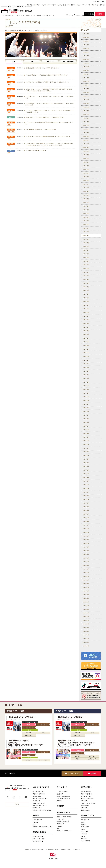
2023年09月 (86, 126)
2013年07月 (86, 573)
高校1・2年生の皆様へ (87, 794)
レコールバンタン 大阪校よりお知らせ (36, 151)
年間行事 (59, 801)
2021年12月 (86, 203)
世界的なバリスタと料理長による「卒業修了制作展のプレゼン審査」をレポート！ (48, 82)
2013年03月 (86, 587)
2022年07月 (86, 177)
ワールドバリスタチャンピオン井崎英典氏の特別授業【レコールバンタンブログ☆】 (48, 136)
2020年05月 (86, 272)
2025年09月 (86, 52)
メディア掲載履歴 (68, 62)
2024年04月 (86, 100)
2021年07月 (86, 221)
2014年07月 (86, 529)
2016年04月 (86, 452)
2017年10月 (86, 386)
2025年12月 (86, 41)
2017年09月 (86, 389)
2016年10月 (86, 430)
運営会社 (27, 850)
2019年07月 (86, 309)
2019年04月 (86, 320)
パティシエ (36, 822)
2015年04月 (86, 496)
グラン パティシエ (38, 820)
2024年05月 (86, 96)
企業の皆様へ (84, 808)
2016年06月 (86, 444)
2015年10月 (86, 474)
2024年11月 (86, 78)
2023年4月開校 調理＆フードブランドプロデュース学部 (41, 129)
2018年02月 (86, 371)
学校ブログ (50, 62)
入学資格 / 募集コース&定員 (64, 817)
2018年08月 (86, 349)
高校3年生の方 (31, 5)
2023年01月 (86, 155)
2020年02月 (86, 283)
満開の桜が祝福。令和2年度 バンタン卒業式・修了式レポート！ (43, 68)
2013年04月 (86, 584)
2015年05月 (86, 492)
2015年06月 (86, 488)
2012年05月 (86, 624)
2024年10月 (86, 82)
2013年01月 (86, 595)
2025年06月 (86, 63)
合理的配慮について (53, 850)
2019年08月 (86, 305)
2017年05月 (86, 404)
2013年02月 (86, 591)
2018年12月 (86, 335)
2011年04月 (86, 631)
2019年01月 (86, 331)
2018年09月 (86, 346)
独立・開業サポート (38, 841)
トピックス (84, 834)
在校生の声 (60, 794)
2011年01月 (86, 642)
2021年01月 (86, 243)
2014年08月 (86, 525)
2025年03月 (86, 71)
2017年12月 (86, 378)
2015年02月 (86, 503)
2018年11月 (86, 338)
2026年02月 (86, 34)
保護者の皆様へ (85, 805)
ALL (14, 62)
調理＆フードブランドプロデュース (42, 827)
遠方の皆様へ (84, 801)
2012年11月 (86, 602)
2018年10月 (86, 342)
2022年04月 (86, 188)
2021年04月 (86, 232)
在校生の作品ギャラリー (63, 799)
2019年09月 (86, 302)
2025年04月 (86, 67)
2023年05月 (86, 140)
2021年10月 (86, 210)
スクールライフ (62, 787)
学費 (58, 828)
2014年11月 (86, 514)
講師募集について (86, 810)
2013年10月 (86, 562)
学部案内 (36, 815)
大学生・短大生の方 (64, 5)
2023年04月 (86, 144)
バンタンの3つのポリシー (38, 850)
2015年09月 (86, 477)
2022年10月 (86, 166)
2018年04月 (86, 364)
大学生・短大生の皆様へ (87, 799)
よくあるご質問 (80, 15)
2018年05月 (86, 360)
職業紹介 (83, 824)
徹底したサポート (37, 808)
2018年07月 (86, 353)
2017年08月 (86, 393)
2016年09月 (86, 433)
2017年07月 (86, 397)
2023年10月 (86, 122)
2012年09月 (86, 609)
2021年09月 (86, 214)
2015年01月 (86, 507)
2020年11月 (86, 250)
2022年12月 (86, 159)
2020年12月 (86, 247)
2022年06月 (86, 181)
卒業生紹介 (61, 806)
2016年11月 (86, 426)
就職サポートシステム (39, 837)
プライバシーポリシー (66, 850)
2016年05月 (86, 448)
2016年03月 (86, 455)
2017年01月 (86, 419)
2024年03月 (86, 104)
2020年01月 (86, 287)
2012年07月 (86, 617)
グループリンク (85, 820)
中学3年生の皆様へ (86, 796)
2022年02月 (86, 195)
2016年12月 (86, 422)
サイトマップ (78, 850)
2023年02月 (86, 151)
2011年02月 (86, 639)
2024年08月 (86, 85)
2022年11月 (86, 162)
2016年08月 (86, 437)
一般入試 (59, 826)
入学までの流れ (61, 819)
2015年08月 (86, 481)
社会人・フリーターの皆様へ (88, 803)
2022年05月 (86, 184)
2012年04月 (86, 628)
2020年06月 (86, 269)
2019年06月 (86, 313)
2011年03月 (86, 635)
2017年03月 (86, 411)
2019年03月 (86, 324)
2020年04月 (86, 276)
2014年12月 (86, 510)
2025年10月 (86, 49)
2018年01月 (86, 375)
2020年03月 (86, 280)
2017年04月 (86, 408)
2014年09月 (86, 521)
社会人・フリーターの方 (84, 5)
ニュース (32, 62)
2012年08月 (86, 613)
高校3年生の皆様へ (86, 792)
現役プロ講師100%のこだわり (41, 799)
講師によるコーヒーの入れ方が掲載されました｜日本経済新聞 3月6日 (45, 117)
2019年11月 (86, 294)
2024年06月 (86, 93)
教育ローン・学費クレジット (64, 831)
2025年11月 (86, 45)
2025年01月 (86, 74)
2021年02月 (86, 239)
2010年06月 (86, 646)
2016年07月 (86, 441)
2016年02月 (86, 459)
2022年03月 (86, 192)
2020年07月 (86, 265)
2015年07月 (86, 485)
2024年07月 (86, 89)
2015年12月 (86, 466)
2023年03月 (86, 148)
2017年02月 (86, 415)
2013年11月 (86, 558)
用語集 (83, 822)
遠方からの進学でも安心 (63, 796)
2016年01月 (86, 463)
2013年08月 (86, 569)
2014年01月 (86, 551)
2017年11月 (86, 382)
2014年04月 (86, 540)
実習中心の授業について (39, 794)
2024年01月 (86, 111)
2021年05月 (86, 228)
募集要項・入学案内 (63, 812)
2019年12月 (86, 291)
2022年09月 (86, 170)
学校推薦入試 (60, 824)
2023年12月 (86, 115)
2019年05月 (86, 316)
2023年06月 (86, 137)
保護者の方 (95, 5)
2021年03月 (86, 236)
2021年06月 (86, 225)
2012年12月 (86, 598)
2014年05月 (86, 536)
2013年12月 (86, 554)
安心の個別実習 (37, 796)
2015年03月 (86, 499)
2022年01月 (86, 199)
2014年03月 (86, 543)
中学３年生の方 (52, 5)
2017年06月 (86, 400)
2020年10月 (86, 254)
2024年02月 (86, 107)
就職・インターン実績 (39, 839)
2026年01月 (86, 38)
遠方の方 (73, 5)
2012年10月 (86, 606)
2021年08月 (86, 217)
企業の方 (102, 5)
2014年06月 (86, 532)
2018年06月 (86, 356)
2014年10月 (86, 518)
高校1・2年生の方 (41, 5)
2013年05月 (86, 580)
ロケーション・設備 (62, 792)
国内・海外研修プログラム (40, 805)
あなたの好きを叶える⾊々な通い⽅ (42, 810)
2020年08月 (86, 261)
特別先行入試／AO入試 (63, 822)
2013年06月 (86, 576)
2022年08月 (86, 173)
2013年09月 (86, 565)
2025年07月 (86, 60)
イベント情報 (84, 831)
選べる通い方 (36, 801)
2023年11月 (86, 118)
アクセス (71, 15)
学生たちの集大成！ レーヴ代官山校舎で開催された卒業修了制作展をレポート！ (47, 75)
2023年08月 (86, 129)
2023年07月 (86, 133)
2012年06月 (86, 620)
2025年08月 (86, 56)
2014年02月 (86, 547)
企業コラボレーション (39, 803)
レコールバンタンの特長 (41, 787)
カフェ (35, 824)
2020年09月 (86, 258)
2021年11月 (86, 206)
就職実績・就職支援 (39, 832)
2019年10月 (86, 298)
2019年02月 (86, 327)
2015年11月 (86, 470)
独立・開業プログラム (39, 792)
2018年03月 (86, 367)
